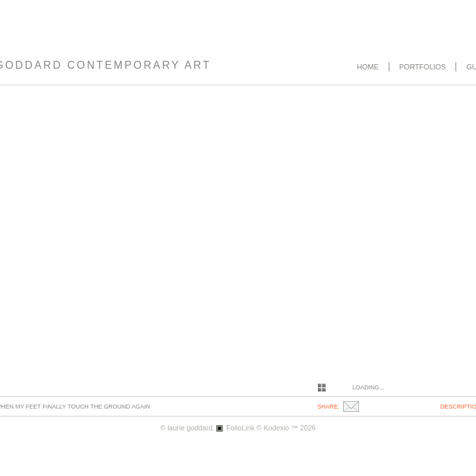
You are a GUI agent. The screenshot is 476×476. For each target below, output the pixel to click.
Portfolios (423, 67)
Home (368, 67)
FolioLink (240, 428)
